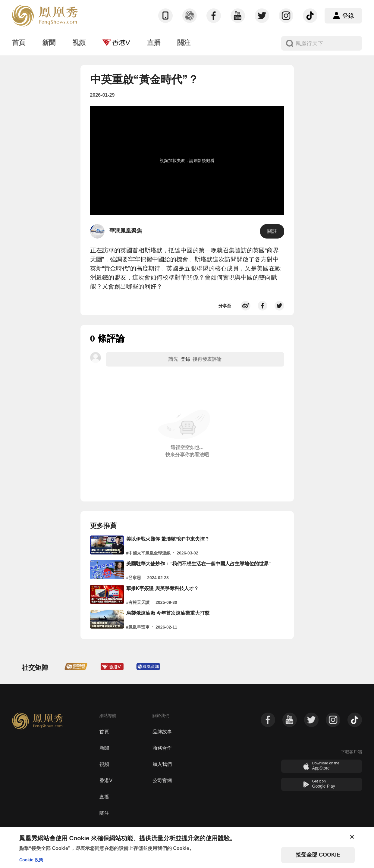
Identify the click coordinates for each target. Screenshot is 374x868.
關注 (104, 813)
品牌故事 (162, 732)
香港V (106, 781)
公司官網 (162, 781)
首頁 (104, 732)
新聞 (104, 748)
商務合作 (162, 748)
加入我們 (162, 764)
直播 (104, 797)
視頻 (104, 764)
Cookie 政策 (31, 860)
